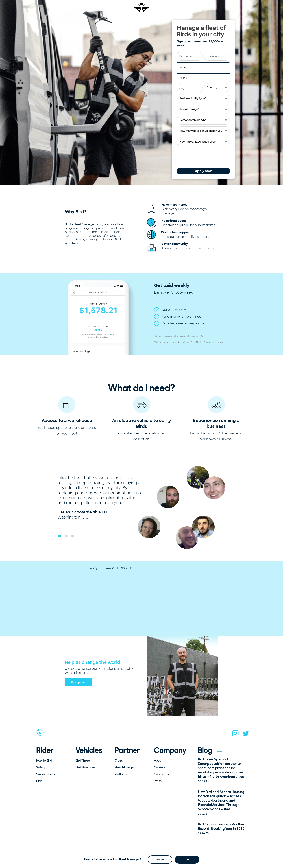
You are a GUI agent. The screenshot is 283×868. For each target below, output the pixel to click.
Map (39, 781)
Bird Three (83, 760)
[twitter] (246, 735)
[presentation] (204, 157)
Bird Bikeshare (85, 767)
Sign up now (78, 682)
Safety (41, 767)
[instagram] (235, 734)
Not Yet (160, 860)
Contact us (162, 774)
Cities (119, 760)
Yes (187, 860)
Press (158, 781)
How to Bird (44, 760)
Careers (160, 767)
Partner (127, 750)
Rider (45, 750)
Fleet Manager (125, 767)
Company (170, 750)
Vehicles (89, 750)
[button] (60, 536)
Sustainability (46, 774)
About (158, 760)
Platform (121, 774)
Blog (210, 750)
